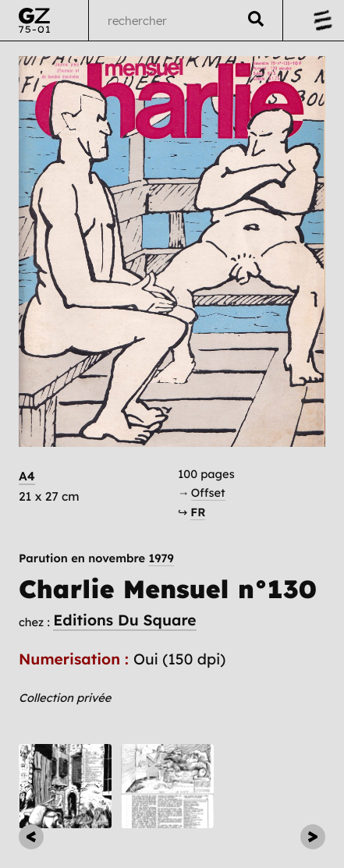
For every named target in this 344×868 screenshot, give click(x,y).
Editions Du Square (124, 620)
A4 (27, 476)
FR (198, 512)
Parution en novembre (96, 559)
